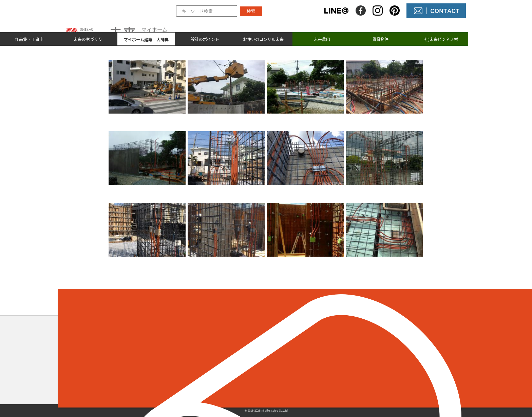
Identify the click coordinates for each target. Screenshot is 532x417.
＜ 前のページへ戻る (132, 304)
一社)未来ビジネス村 (439, 39)
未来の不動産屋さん (304, 348)
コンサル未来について (307, 371)
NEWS (287, 360)
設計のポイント (205, 39)
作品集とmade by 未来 (226, 348)
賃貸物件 (380, 39)
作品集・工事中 (29, 39)
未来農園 (322, 39)
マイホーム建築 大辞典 (228, 371)
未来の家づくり (88, 39)
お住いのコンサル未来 (263, 39)
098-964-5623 (132, 368)
